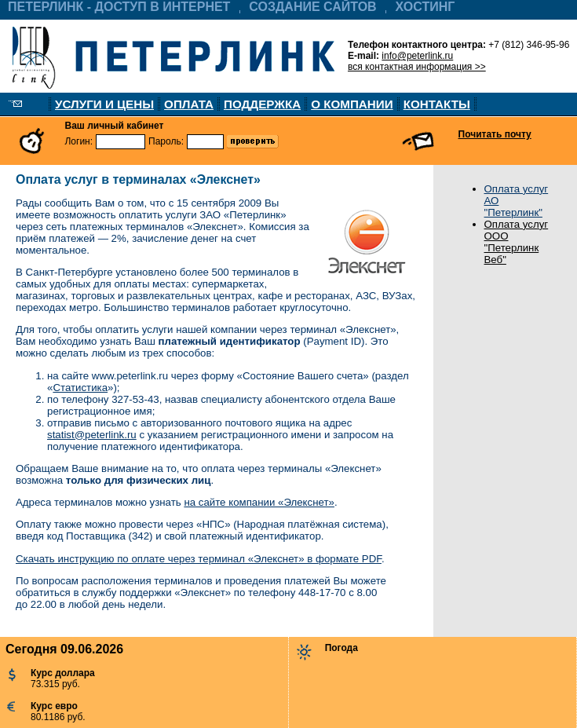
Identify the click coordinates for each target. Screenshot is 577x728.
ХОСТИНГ (425, 7)
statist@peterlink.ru (92, 435)
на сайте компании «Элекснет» (259, 502)
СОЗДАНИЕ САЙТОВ (312, 7)
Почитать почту (495, 134)
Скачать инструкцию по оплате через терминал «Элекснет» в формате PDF (199, 559)
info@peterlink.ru (417, 56)
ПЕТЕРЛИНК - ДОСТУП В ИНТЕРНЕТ (119, 7)
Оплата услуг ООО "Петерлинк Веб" (517, 242)
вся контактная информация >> (417, 67)
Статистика (80, 388)
